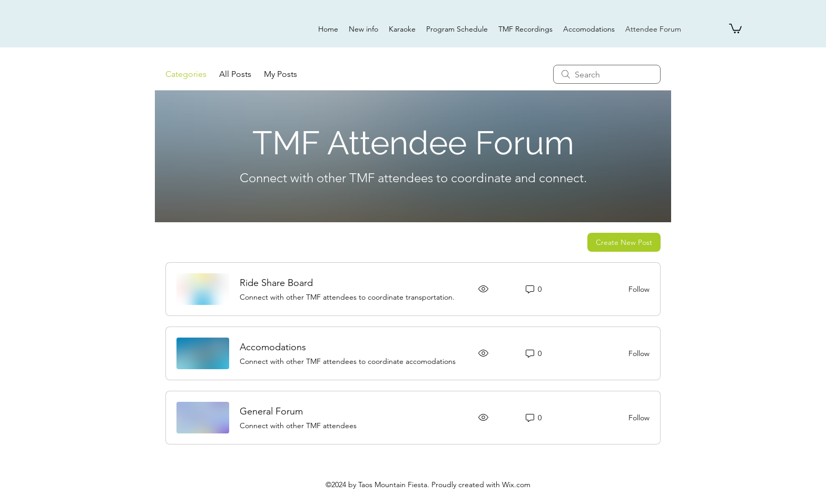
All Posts (235, 74)
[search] (607, 74)
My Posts (281, 74)
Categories (186, 74)
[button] (735, 28)
